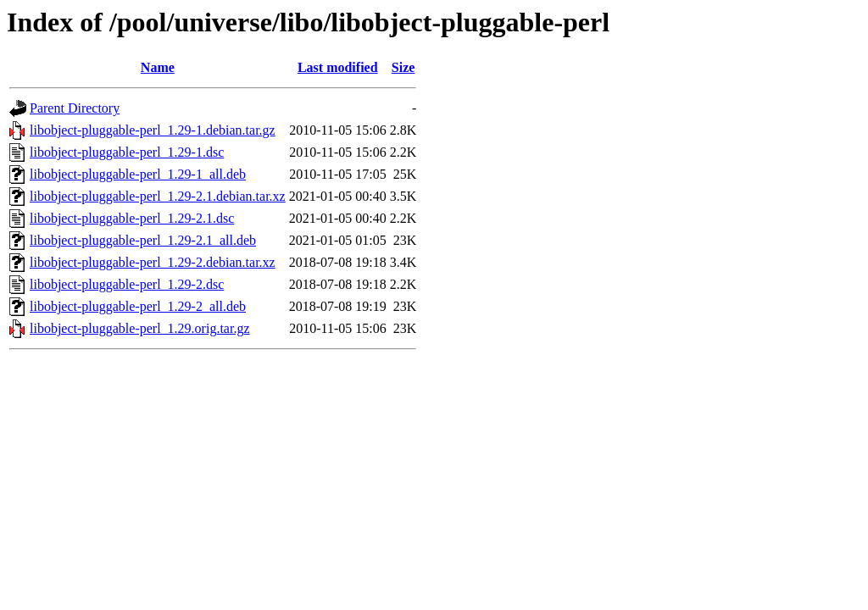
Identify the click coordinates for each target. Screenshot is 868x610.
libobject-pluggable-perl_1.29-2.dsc (127, 284)
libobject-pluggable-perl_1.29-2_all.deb (138, 306)
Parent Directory (75, 108)
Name (158, 67)
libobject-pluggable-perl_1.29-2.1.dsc (132, 218)
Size (403, 67)
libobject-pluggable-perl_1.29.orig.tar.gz (139, 328)
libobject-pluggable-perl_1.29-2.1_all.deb (143, 240)
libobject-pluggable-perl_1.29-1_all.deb (138, 174)
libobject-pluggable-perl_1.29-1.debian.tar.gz (153, 130)
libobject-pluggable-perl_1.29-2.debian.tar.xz (153, 262)
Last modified (338, 67)
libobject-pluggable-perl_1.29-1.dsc (127, 152)
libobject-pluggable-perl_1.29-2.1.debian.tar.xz (158, 196)
